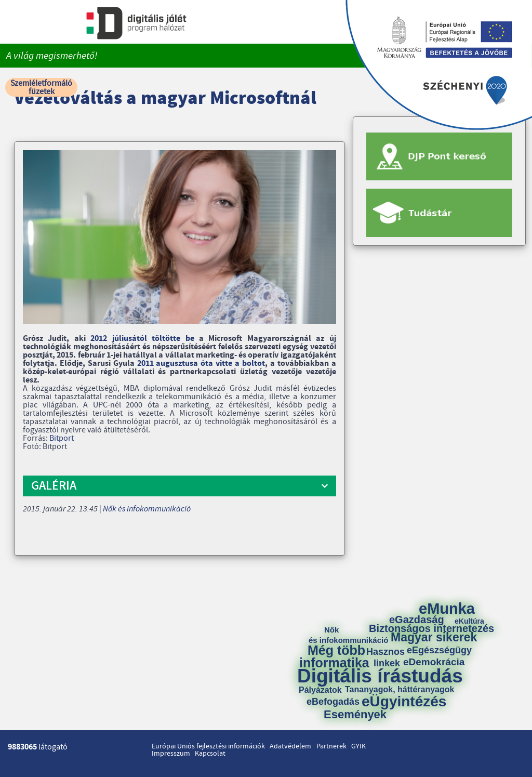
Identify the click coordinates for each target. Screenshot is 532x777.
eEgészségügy (439, 650)
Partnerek (331, 746)
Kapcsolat (210, 754)
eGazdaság (417, 620)
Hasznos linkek (389, 657)
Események (355, 715)
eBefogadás (333, 702)
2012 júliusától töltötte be (142, 338)
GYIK (358, 746)
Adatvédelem (290, 746)
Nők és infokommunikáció (147, 509)
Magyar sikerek (434, 637)
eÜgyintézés (404, 702)
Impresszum (171, 754)
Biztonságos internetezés (431, 628)
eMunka (447, 609)
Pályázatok (320, 690)
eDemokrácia (434, 662)
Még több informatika (334, 656)
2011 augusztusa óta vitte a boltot (201, 363)
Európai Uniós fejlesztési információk (208, 746)
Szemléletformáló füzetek (41, 87)
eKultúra (469, 621)
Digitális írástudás (380, 676)
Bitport (62, 438)
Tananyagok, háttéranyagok (400, 690)
